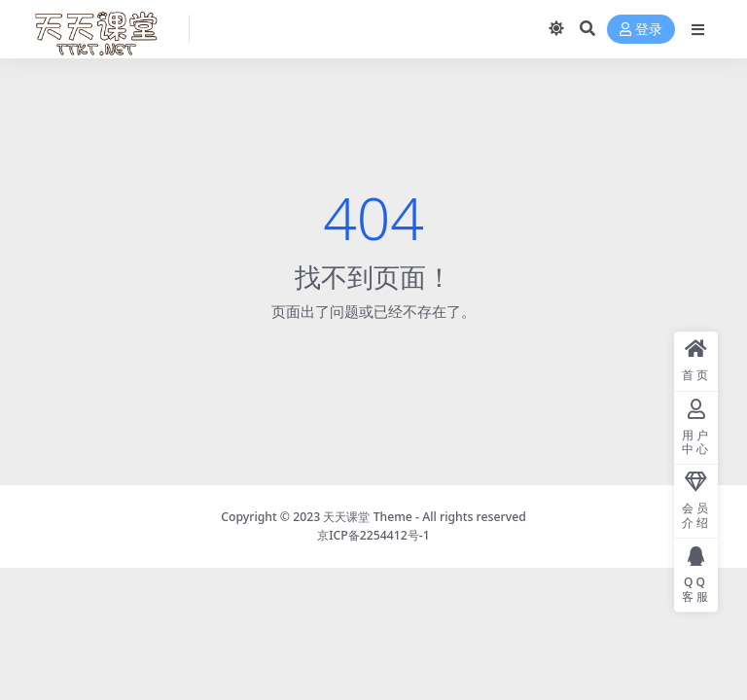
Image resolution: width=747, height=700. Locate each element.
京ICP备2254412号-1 (373, 535)
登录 (641, 30)
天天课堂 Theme (367, 517)
